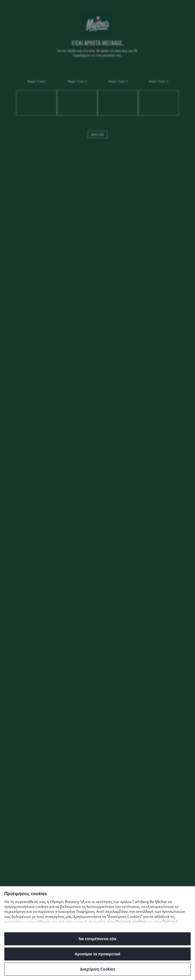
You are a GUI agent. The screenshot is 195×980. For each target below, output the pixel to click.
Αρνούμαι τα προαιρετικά (97, 954)
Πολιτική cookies (131, 921)
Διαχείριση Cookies (97, 969)
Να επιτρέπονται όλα (98, 939)
